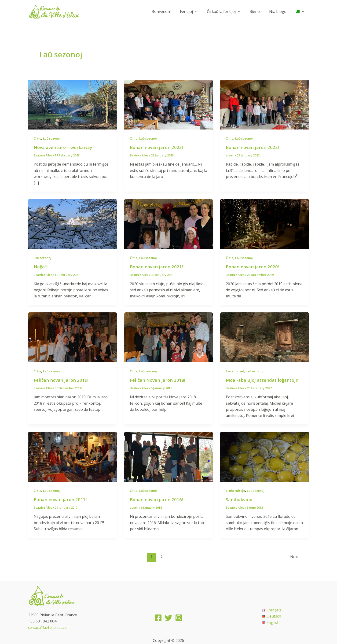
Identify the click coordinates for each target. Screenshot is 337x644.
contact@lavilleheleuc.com (51, 627)
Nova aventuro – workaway (65, 147)
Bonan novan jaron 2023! (158, 147)
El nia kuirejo (236, 490)
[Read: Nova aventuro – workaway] (72, 104)
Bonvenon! (171, 11)
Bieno (259, 11)
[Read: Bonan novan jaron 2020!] (265, 224)
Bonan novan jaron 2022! (254, 147)
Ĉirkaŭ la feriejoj (230, 11)
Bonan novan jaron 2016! (158, 499)
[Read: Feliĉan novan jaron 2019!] (72, 337)
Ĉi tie (38, 138)
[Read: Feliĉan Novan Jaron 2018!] (169, 337)
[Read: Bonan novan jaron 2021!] (169, 224)
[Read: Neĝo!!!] (72, 224)
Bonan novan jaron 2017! (62, 499)
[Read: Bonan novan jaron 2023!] (169, 104)
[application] (204, 11)
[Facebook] (158, 618)
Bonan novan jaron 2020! (254, 267)
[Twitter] (168, 618)
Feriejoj (197, 11)
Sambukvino (240, 499)
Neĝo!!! (41, 267)
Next (296, 557)
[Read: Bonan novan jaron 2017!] (72, 456)
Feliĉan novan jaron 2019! (62, 380)
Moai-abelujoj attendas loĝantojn (264, 380)
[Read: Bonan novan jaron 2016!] (169, 456)
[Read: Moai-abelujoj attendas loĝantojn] (265, 337)
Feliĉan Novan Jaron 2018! (159, 380)
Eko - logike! (236, 371)
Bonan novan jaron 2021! (158, 267)
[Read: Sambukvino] (265, 456)
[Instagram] (179, 618)
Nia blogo (281, 11)
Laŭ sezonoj (54, 138)
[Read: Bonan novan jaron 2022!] (265, 104)
